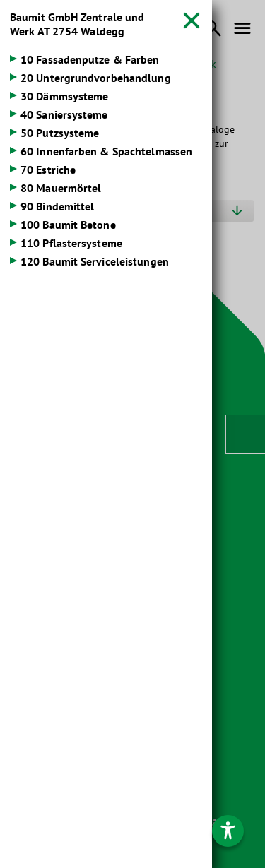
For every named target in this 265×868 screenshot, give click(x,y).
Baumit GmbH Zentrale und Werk (77, 24)
